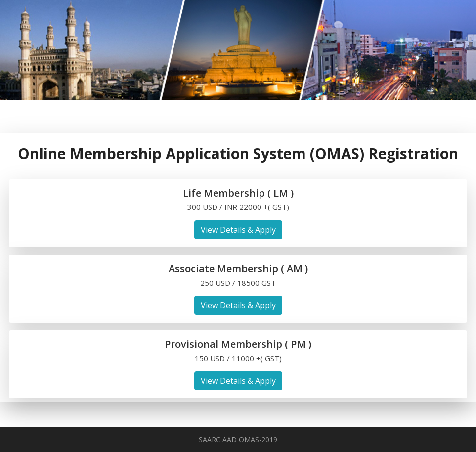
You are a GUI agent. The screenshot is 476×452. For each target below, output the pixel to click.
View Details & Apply (238, 230)
